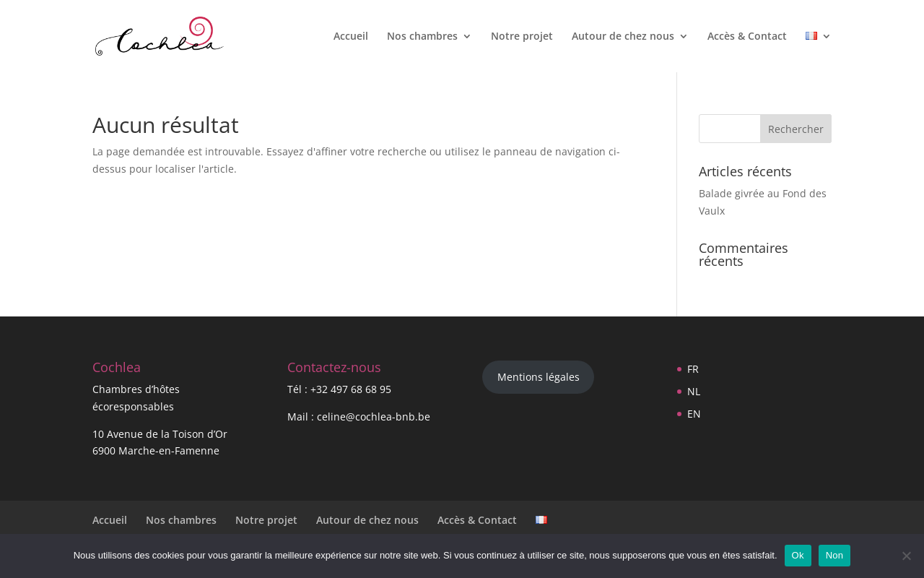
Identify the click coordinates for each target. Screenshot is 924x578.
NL (694, 391)
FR (693, 369)
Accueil (351, 37)
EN (694, 414)
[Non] (906, 556)
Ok (798, 555)
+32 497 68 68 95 (351, 389)
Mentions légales (539, 377)
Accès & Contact (747, 37)
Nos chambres (422, 37)
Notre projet (522, 37)
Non (835, 555)
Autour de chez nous (623, 37)
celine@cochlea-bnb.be (374, 417)
